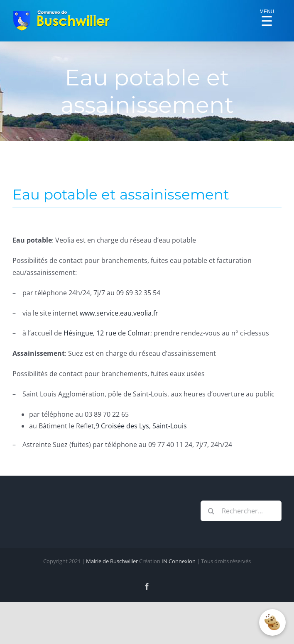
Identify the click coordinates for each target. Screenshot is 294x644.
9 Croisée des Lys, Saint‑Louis (141, 426)
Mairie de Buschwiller (112, 561)
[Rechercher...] (241, 511)
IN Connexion (179, 561)
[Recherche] (211, 511)
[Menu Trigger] (267, 15)
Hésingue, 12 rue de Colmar (107, 333)
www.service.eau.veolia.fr (119, 313)
